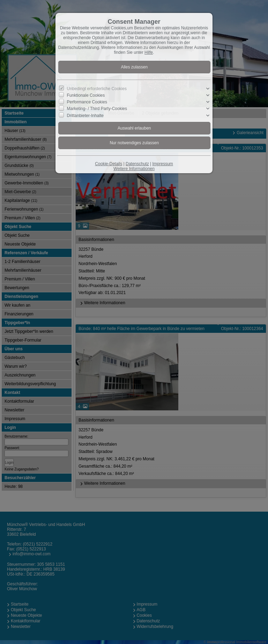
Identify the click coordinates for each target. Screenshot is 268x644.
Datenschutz (137, 164)
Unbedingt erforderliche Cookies (97, 89)
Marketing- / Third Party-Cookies (97, 109)
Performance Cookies (87, 102)
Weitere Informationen (134, 169)
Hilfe (149, 52)
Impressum (162, 164)
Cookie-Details (109, 164)
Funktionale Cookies (86, 95)
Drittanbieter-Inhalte (85, 115)
